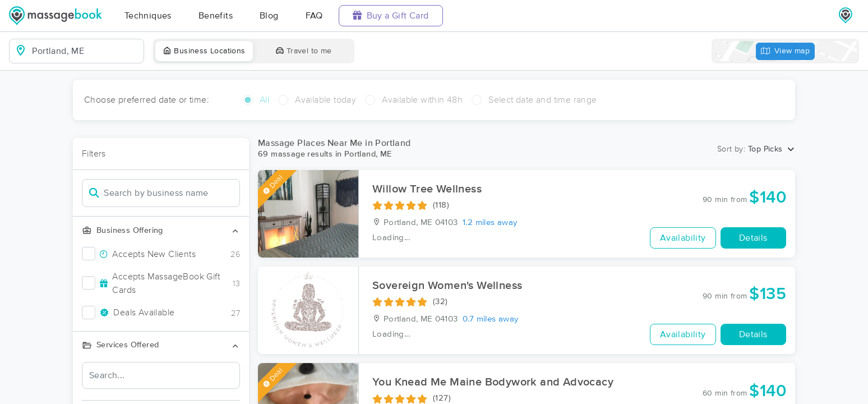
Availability (683, 238)
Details (753, 238)
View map (786, 51)
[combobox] (86, 51)
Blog (269, 16)
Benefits (216, 16)
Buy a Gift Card (391, 15)
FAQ (314, 16)
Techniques (148, 16)
